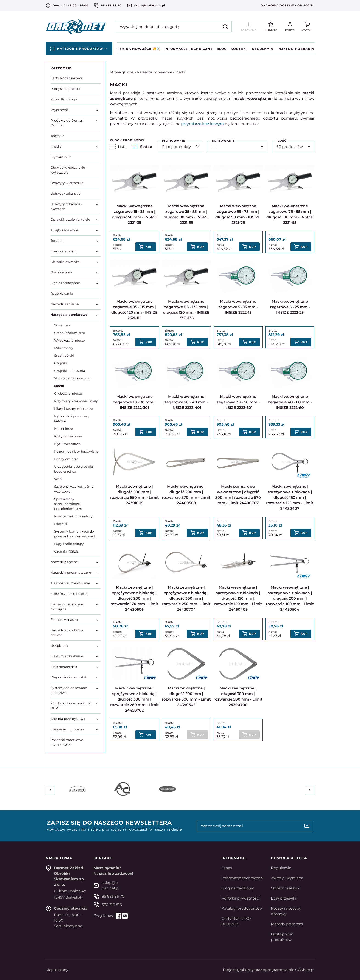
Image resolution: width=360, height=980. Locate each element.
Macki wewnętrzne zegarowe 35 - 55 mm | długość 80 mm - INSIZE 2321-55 (186, 214)
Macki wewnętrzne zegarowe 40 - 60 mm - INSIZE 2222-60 (290, 402)
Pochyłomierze (66, 459)
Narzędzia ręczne (64, 562)
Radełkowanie (62, 293)
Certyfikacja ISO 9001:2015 (236, 921)
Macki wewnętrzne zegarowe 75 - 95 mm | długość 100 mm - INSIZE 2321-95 (290, 214)
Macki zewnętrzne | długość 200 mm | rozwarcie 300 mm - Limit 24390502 (186, 697)
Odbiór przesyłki (286, 888)
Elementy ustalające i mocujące (68, 607)
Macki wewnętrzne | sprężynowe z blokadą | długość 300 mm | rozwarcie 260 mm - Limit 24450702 (135, 699)
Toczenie (57, 241)
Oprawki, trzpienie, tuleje (70, 219)
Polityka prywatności (241, 898)
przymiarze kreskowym (202, 124)
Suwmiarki (63, 325)
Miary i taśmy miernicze (73, 409)
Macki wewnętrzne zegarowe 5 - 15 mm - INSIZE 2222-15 (238, 307)
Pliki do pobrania (296, 49)
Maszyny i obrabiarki (67, 656)
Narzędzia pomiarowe (155, 72)
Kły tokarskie (61, 157)
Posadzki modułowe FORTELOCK (67, 742)
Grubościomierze (68, 393)
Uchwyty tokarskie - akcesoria (66, 207)
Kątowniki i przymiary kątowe (72, 419)
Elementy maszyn (65, 620)
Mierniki (61, 524)
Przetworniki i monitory (73, 516)
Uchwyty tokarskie (65, 194)
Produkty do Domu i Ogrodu (67, 123)
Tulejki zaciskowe (64, 230)
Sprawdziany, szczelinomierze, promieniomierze (68, 504)
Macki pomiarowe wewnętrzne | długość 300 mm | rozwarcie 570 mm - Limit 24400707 (238, 495)
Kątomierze (63, 429)
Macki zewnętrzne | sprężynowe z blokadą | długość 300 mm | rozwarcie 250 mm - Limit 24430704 (186, 598)
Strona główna (122, 72)
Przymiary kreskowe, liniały (76, 401)
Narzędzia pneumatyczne (71, 573)
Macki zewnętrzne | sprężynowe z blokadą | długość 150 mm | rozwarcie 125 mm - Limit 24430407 (290, 497)
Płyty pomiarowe (68, 436)
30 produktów (290, 147)
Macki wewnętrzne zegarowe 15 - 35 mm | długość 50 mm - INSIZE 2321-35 (135, 214)
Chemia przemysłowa (68, 719)
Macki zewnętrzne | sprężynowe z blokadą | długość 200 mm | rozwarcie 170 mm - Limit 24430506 (134, 598)
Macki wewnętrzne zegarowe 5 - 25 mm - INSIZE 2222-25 (290, 307)
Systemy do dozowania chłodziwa (69, 690)
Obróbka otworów (65, 262)
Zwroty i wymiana (287, 878)
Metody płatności (287, 924)
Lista (118, 147)
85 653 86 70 (111, 5)
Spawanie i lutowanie (67, 729)
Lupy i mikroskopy (69, 544)
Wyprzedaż (59, 110)
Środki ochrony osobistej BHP (70, 706)
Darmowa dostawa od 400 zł (287, 5)
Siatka (142, 147)
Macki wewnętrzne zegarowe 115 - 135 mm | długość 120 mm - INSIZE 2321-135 (186, 310)
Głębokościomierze (70, 333)
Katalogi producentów (242, 908)
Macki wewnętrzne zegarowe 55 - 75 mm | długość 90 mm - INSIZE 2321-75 (238, 214)
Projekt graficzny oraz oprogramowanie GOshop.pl (269, 970)
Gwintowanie (61, 272)
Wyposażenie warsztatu (70, 677)
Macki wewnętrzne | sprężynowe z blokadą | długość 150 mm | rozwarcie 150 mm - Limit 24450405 (238, 598)
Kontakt (239, 49)
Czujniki (60, 363)
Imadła (56, 146)
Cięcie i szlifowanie (66, 283)
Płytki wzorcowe (67, 444)
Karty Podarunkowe (66, 78)
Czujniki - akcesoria (70, 371)
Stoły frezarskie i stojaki (69, 594)
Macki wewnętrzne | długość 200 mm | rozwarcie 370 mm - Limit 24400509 (186, 495)
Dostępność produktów (282, 937)
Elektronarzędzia (64, 667)
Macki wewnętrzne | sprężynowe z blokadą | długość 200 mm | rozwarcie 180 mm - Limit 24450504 (290, 598)
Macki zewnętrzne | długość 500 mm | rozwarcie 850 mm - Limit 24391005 (135, 495)
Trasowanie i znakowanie (70, 583)
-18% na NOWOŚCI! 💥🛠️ (139, 49)
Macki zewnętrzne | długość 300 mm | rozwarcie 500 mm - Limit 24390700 (238, 697)
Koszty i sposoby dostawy (286, 911)
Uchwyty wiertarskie (67, 183)
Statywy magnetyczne (72, 378)
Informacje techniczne (188, 49)
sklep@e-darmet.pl (149, 5)
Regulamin (263, 49)
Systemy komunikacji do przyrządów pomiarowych (75, 534)
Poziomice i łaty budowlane (76, 451)
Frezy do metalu (64, 251)
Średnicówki (64, 356)
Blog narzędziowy (238, 888)
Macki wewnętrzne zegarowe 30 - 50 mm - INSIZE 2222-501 (238, 402)
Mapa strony (57, 970)
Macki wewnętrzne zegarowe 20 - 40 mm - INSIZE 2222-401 (186, 402)
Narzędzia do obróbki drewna (67, 633)
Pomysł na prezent (66, 89)
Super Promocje (64, 99)
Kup (149, 247)
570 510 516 (112, 905)
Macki (180, 72)
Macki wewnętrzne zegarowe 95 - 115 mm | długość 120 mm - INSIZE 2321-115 (135, 310)
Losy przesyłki (284, 898)
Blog (222, 49)
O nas (227, 868)
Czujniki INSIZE (66, 551)
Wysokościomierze (69, 340)
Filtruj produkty (176, 147)
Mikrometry (64, 348)
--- (214, 147)
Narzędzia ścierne (65, 304)
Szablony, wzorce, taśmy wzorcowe (74, 489)
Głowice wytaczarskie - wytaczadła (69, 170)
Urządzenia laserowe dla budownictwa (73, 469)
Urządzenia (59, 646)
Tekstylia (57, 136)
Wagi (58, 479)
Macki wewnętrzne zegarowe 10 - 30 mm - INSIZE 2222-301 (134, 402)
